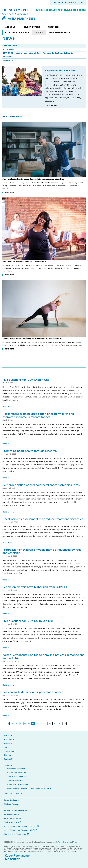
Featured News (10, 46)
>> (65, 723)
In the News (8, 49)
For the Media (10, 751)
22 (46, 723)
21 (42, 723)
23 (50, 723)
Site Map (8, 755)
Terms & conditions (65, 842)
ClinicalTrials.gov (11, 822)
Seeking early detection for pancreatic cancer (33, 692)
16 (21, 723)
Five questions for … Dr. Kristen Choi (26, 380)
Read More (52, 105)
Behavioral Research (16, 769)
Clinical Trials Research (17, 777)
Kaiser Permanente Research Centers (20, 826)
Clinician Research (17, 32)
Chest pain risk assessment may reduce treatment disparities (43, 519)
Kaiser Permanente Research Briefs (19, 830)
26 (60, 723)
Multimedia (8, 57)
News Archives (10, 60)
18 (29, 723)
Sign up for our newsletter (15, 811)
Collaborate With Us (13, 794)
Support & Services (12, 800)
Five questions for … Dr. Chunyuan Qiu (27, 621)
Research (55, 27)
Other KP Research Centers (68, 2)
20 (37, 723)
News (39, 32)
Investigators (33, 27)
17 (25, 723)
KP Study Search (11, 818)
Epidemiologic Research (18, 785)
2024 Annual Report (60, 32)
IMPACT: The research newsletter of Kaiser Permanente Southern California (38, 53)
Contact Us (9, 759)
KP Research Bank (12, 814)
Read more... (8, 407)
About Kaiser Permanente (15, 834)
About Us (12, 27)
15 (17, 723)
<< (5, 723)
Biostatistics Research (16, 773)
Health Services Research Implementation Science (29, 789)
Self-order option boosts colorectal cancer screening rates (41, 485)
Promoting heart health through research (30, 451)
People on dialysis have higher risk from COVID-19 (35, 587)
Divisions (8, 766)
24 (54, 723)
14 (13, 723)
